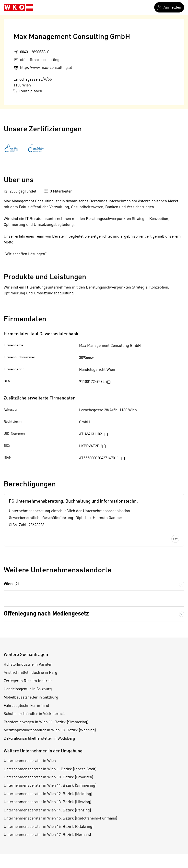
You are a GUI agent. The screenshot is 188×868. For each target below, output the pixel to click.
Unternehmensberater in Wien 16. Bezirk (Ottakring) (49, 827)
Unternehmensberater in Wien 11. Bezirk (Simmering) (50, 786)
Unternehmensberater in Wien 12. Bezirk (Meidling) (48, 794)
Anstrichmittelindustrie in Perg (30, 673)
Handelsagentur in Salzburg (28, 689)
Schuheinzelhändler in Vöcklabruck (34, 714)
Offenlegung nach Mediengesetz (46, 614)
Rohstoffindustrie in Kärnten (28, 665)
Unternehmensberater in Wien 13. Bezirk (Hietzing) (47, 802)
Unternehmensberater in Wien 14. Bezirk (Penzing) (47, 810)
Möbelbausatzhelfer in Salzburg (31, 698)
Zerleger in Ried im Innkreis (28, 681)
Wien (11, 584)
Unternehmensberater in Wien (30, 761)
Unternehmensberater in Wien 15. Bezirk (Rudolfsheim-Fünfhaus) (60, 819)
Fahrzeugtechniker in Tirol (26, 706)
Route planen (28, 91)
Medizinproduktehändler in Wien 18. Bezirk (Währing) (50, 730)
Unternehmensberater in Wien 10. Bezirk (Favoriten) (48, 777)
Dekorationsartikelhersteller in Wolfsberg (39, 739)
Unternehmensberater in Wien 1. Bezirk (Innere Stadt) (50, 769)
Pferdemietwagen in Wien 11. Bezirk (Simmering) (46, 722)
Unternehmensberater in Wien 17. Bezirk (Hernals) (47, 835)
